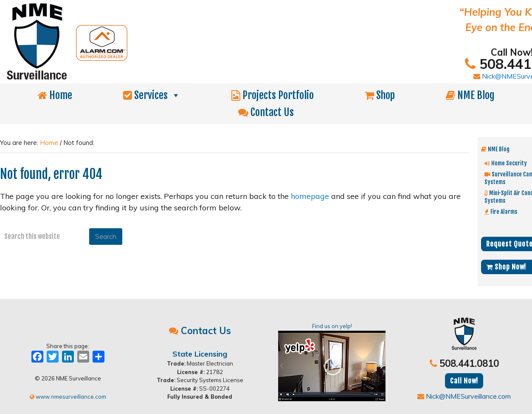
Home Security (506, 163)
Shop (380, 95)
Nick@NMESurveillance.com (464, 396)
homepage (310, 196)
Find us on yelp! (332, 362)
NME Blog (470, 95)
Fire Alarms (501, 211)
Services (152, 95)
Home (55, 95)
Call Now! (464, 381)
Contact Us (266, 112)
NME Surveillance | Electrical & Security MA (185, 42)
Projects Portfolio (273, 95)
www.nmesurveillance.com (68, 397)
